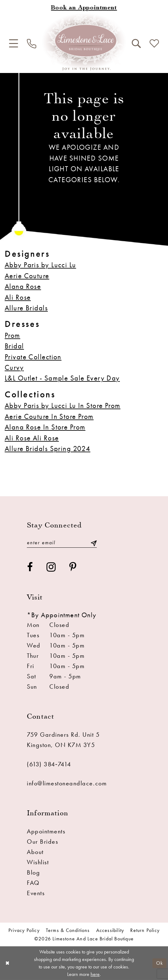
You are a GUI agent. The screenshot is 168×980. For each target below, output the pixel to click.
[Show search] (136, 44)
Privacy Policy (24, 930)
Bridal (14, 346)
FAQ (33, 883)
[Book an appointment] (84, 8)
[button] (13, 44)
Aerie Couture (27, 276)
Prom (12, 335)
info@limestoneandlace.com (67, 783)
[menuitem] (13, 44)
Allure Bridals (26, 308)
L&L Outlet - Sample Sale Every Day (62, 378)
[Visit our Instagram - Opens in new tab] (52, 567)
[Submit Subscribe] (94, 543)
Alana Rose (23, 286)
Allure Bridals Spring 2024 (47, 449)
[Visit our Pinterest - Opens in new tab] (73, 567)
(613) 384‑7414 (49, 764)
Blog (33, 872)
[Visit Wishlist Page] (154, 44)
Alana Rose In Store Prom (45, 427)
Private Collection (33, 357)
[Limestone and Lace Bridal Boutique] (84, 42)
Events (36, 893)
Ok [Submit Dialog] (160, 963)
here (95, 974)
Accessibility (110, 930)
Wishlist (38, 862)
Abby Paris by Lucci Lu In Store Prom (63, 405)
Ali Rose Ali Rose (32, 438)
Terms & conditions (68, 930)
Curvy (14, 367)
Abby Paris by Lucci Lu (40, 265)
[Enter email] (62, 543)
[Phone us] (32, 44)
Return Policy (145, 930)
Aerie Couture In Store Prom (49, 416)
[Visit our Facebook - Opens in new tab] (30, 567)
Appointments (46, 831)
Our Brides (42, 842)
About (35, 852)
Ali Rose (18, 297)
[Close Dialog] (7, 963)
